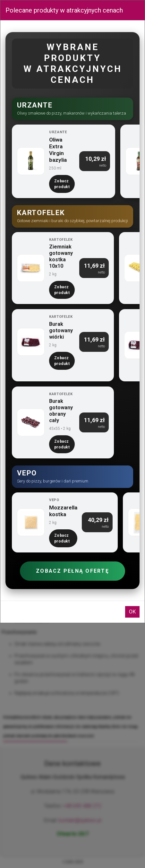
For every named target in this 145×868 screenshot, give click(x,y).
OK (132, 612)
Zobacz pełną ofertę (72, 571)
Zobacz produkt (62, 184)
